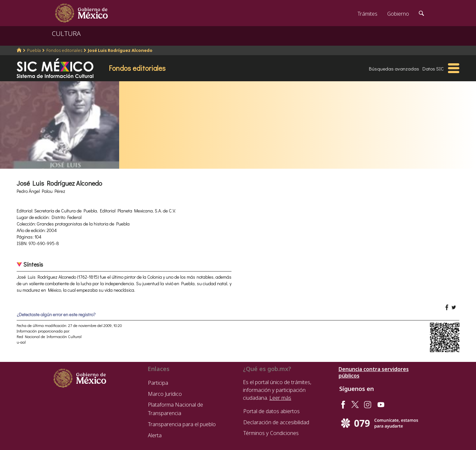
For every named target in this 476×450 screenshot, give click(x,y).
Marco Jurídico (165, 394)
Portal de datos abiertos (271, 411)
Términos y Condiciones (271, 433)
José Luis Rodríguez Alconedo (120, 50)
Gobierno (398, 14)
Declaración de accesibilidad (276, 422)
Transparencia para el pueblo (182, 424)
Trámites (367, 14)
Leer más (280, 398)
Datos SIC (433, 69)
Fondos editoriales (64, 50)
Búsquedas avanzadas (394, 69)
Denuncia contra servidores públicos (374, 372)
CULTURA (66, 33)
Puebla (34, 50)
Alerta (155, 435)
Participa (158, 383)
